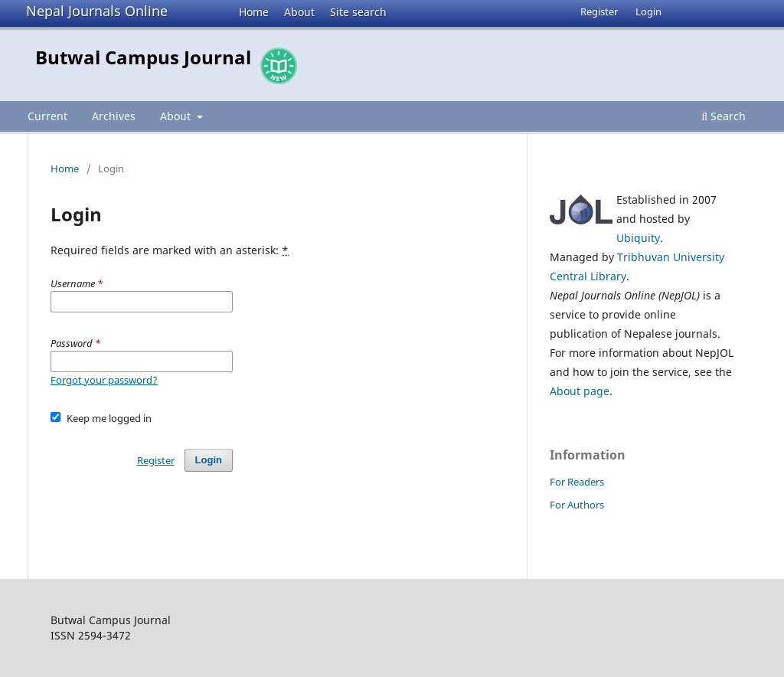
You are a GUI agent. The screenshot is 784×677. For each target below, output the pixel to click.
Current (47, 116)
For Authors (577, 505)
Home (254, 12)
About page (580, 391)
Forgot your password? (104, 380)
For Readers (577, 482)
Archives (114, 116)
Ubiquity (638, 238)
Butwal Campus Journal (143, 57)
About (299, 12)
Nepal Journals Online (97, 11)
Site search (358, 12)
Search (724, 116)
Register (599, 11)
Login (648, 11)
